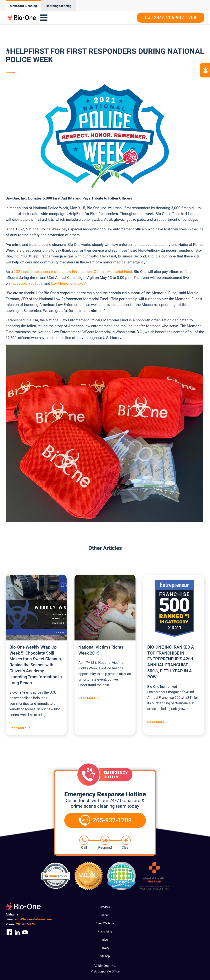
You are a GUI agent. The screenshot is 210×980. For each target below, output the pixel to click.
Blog (105, 940)
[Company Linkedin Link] (17, 932)
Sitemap (105, 956)
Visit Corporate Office (105, 971)
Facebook (19, 283)
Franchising (105, 932)
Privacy (105, 948)
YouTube (36, 283)
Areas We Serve (105, 923)
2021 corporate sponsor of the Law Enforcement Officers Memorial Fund (73, 272)
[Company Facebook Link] (9, 932)
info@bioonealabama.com (33, 919)
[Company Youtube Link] (25, 932)
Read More (18, 728)
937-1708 (26, 924)
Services (105, 907)
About (105, 915)
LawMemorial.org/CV (68, 283)
